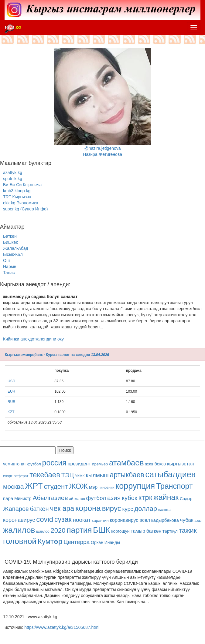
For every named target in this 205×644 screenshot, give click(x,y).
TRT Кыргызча (17, 197)
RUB (11, 402)
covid (45, 519)
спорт (8, 476)
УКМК (80, 476)
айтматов (77, 499)
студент (56, 486)
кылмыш (97, 475)
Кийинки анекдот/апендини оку (33, 339)
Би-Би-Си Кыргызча (22, 185)
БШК (101, 530)
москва (13, 486)
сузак (63, 519)
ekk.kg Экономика (21, 203)
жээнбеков (155, 464)
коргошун (120, 531)
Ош (6, 260)
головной (20, 541)
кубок (130, 498)
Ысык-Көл (13, 254)
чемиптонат (15, 464)
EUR (11, 391)
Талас (9, 273)
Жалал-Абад (16, 248)
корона (88, 508)
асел (145, 520)
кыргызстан (181, 464)
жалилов (19, 530)
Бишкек (10, 242)
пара (9, 498)
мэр (93, 487)
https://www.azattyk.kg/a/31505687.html (62, 627)
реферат (21, 476)
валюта (164, 510)
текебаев (45, 475)
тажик (188, 530)
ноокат (82, 520)
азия (114, 498)
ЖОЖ (78, 486)
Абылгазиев (50, 498)
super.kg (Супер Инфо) (25, 209)
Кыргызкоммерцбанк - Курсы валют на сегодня (47, 355)
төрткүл (170, 531)
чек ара (62, 508)
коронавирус (19, 520)
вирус (112, 508)
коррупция (135, 486)
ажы (198, 521)
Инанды (112, 542)
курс (128, 509)
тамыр (138, 531)
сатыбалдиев (171, 475)
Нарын (10, 267)
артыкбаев (127, 475)
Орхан (97, 542)
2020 (58, 530)
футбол (34, 464)
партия (79, 530)
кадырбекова (165, 520)
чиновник (106, 488)
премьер (100, 464)
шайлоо (43, 532)
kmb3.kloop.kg (17, 191)
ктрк (145, 497)
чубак (187, 520)
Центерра (77, 542)
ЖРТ (34, 486)
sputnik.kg (13, 179)
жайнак (166, 497)
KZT (11, 412)
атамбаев (126, 463)
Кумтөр (50, 541)
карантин (100, 520)
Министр (23, 498)
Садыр (186, 499)
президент (79, 464)
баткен (39, 509)
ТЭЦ (68, 475)
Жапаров (16, 509)
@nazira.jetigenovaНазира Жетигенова (103, 102)
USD (11, 381)
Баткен (10, 236)
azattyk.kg (13, 173)
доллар (146, 509)
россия (54, 463)
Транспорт (174, 486)
